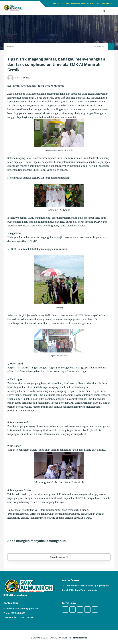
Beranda (10, 47)
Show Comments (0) (59, 557)
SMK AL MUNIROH (58, 638)
